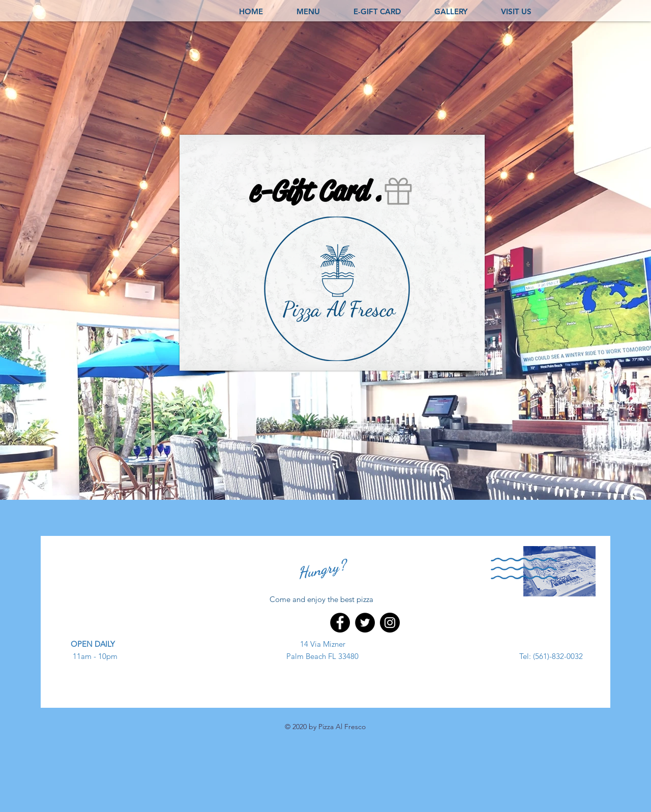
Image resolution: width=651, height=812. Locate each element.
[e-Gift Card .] (332, 191)
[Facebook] (340, 623)
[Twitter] (365, 623)
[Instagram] (390, 623)
